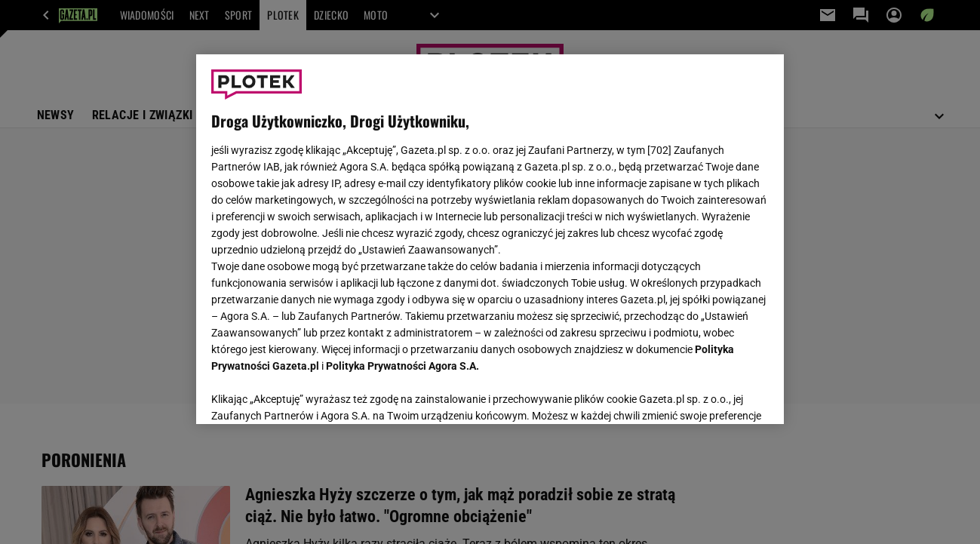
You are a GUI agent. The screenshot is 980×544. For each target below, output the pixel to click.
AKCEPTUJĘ (718, 395)
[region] (490, 239)
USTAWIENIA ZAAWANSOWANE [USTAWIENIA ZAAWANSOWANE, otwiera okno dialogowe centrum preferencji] (310, 394)
